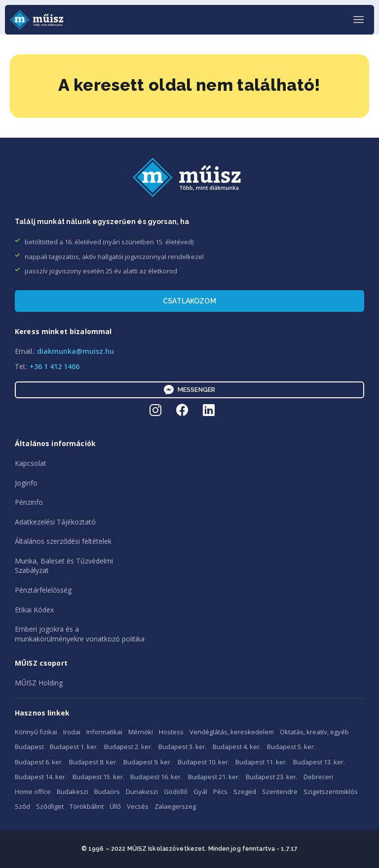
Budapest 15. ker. (98, 777)
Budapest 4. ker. (237, 747)
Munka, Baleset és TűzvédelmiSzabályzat (64, 566)
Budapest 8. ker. (93, 762)
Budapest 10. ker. (204, 762)
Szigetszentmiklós (331, 792)
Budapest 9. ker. (148, 762)
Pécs (220, 792)
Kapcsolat (31, 463)
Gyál (200, 792)
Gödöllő (176, 792)
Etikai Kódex (34, 610)
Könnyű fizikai (36, 732)
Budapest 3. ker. (183, 747)
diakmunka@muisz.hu (76, 351)
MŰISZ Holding (39, 683)
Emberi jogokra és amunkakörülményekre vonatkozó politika (80, 634)
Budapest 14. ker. (41, 777)
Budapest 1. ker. (74, 747)
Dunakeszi (142, 792)
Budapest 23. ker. (272, 777)
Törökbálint (87, 806)
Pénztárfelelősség (43, 590)
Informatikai (104, 732)
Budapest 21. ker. (214, 777)
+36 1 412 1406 (55, 366)
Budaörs (107, 792)
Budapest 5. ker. (291, 747)
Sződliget (50, 806)
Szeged (245, 792)
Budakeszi (73, 792)
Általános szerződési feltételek (63, 541)
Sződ (22, 806)
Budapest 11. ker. (261, 762)
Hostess (171, 732)
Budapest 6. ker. (39, 762)
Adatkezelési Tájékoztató (55, 522)
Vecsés (138, 806)
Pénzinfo (29, 502)
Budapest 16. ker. (156, 777)
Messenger (189, 390)
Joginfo (26, 483)
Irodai (72, 732)
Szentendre (280, 792)
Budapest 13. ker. (319, 762)
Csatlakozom (189, 301)
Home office (33, 792)
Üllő (115, 806)
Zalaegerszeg (175, 806)
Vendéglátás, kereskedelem (232, 732)
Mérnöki (141, 732)
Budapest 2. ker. (128, 747)
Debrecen (318, 777)
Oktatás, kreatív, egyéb (314, 732)
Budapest (29, 747)
